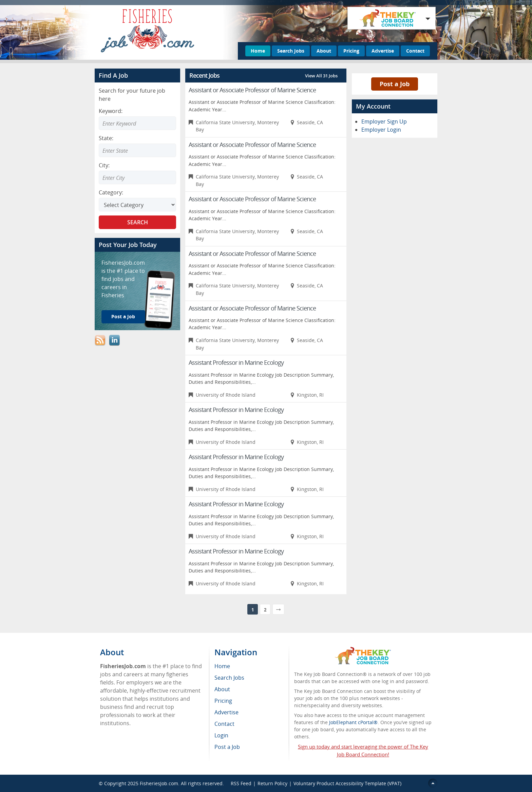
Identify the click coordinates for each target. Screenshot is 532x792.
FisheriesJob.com (159, 783)
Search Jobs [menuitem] (229, 678)
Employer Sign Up (384, 121)
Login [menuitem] (221, 735)
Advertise (383, 51)
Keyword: (111, 111)
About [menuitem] (222, 689)
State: (106, 138)
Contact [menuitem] (224, 724)
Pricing (351, 51)
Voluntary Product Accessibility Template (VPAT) (347, 783)
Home (258, 51)
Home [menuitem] (222, 666)
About (324, 51)
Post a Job (123, 316)
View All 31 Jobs (321, 76)
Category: (111, 192)
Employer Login (381, 130)
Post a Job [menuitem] (227, 747)
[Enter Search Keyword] (137, 123)
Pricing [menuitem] (223, 701)
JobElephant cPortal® (353, 722)
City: (104, 165)
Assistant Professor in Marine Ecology (236, 362)
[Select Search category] (137, 205)
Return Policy (272, 783)
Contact (415, 51)
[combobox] (137, 150)
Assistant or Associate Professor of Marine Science (252, 90)
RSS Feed (241, 783)
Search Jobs (291, 51)
